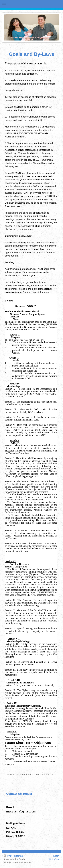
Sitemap (18, 856)
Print (8, 856)
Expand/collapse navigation (31, 4)
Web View (54, 859)
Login (56, 856)
